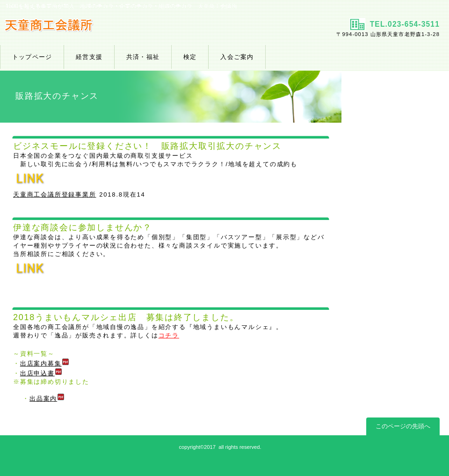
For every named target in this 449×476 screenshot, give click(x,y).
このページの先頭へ (403, 426)
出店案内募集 (45, 363)
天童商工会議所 (111, 29)
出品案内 (47, 399)
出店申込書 (41, 373)
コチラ (169, 335)
